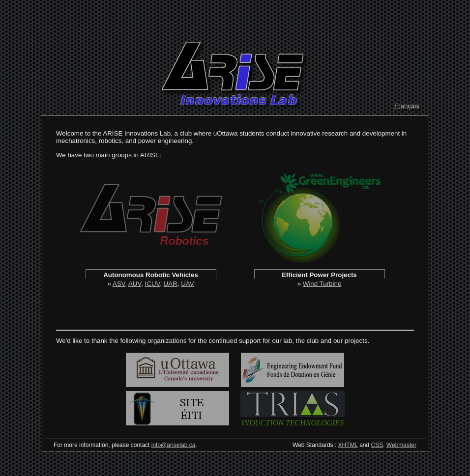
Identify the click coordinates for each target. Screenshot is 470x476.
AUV (135, 284)
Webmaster (401, 445)
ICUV (153, 284)
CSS (377, 445)
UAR (171, 284)
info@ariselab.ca (174, 445)
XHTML (348, 445)
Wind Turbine (322, 284)
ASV (119, 284)
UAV (187, 284)
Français (407, 106)
